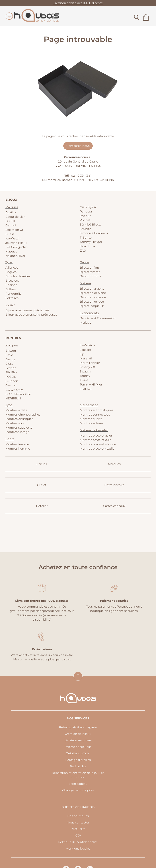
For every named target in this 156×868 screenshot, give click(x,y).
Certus (10, 359)
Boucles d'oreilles (18, 276)
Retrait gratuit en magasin (78, 727)
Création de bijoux (78, 734)
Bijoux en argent (92, 289)
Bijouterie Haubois (78, 807)
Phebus (85, 216)
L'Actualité (78, 829)
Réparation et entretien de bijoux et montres (78, 775)
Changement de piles (78, 790)
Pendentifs (13, 294)
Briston (11, 351)
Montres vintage (17, 432)
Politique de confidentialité (78, 842)
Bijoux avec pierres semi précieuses (31, 315)
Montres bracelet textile (97, 449)
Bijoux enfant (90, 268)
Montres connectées (95, 415)
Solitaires (12, 298)
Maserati (12, 251)
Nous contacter (78, 822)
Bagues (11, 272)
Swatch (85, 371)
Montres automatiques (97, 410)
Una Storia (87, 246)
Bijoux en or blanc (93, 293)
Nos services (78, 718)
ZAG (83, 251)
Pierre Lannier (90, 363)
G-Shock (12, 381)
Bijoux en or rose (92, 302)
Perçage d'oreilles (78, 760)
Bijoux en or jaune (93, 297)
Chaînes (11, 285)
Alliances (12, 268)
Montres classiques (19, 419)
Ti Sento (86, 238)
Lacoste (85, 350)
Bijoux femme (90, 272)
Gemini (11, 225)
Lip (82, 354)
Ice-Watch (13, 238)
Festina (11, 368)
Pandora (86, 211)
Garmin (11, 385)
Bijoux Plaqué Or (92, 306)
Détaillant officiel (78, 753)
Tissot (84, 380)
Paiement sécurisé (78, 747)
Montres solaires (92, 423)
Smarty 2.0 (87, 367)
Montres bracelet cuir (95, 440)
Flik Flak (11, 372)
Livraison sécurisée (78, 740)
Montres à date (16, 410)
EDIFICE (86, 389)
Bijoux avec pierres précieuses (27, 310)
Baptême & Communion (98, 318)
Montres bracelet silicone (98, 444)
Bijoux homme (91, 276)
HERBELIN (13, 398)
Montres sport (16, 423)
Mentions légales (78, 849)
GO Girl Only (14, 390)
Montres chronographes (23, 415)
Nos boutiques (78, 816)
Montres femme (17, 444)
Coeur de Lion (16, 217)
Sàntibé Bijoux (90, 225)
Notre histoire (114, 485)
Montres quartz (91, 419)
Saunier (85, 229)
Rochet (85, 220)
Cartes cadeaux (114, 506)
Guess (10, 234)
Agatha (11, 212)
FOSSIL (11, 221)
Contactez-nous (78, 146)
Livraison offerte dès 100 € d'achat (78, 3)
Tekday (85, 376)
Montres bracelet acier (96, 436)
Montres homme (18, 449)
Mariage (86, 323)
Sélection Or (14, 230)
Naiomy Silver (15, 256)
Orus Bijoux (88, 207)
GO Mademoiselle (18, 394)
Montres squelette (19, 428)
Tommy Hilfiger (91, 242)
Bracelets (12, 281)
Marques (114, 464)
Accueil (42, 464)
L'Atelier (42, 506)
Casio (9, 355)
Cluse (9, 364)
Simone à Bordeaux (94, 233)
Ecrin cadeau (78, 784)
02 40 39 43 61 (81, 176)
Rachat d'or (78, 766)
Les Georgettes (17, 247)
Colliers (11, 289)
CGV (78, 836)
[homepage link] (36, 16)
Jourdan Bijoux (16, 243)
